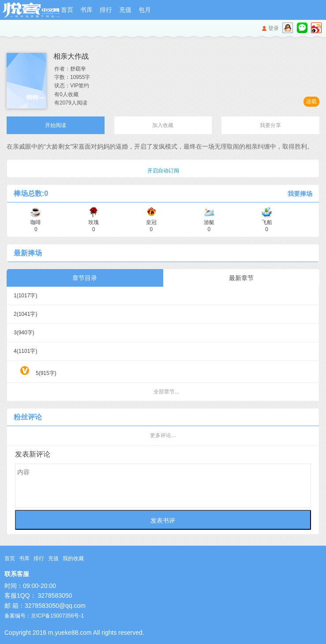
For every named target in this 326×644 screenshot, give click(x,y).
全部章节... (166, 392)
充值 (125, 10)
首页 (67, 10)
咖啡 (36, 223)
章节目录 (85, 278)
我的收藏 (73, 558)
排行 (106, 10)
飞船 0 (267, 223)
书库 (86, 10)
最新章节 (241, 278)
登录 (274, 28)
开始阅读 (56, 125)
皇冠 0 (151, 223)
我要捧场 (300, 194)
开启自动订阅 (163, 171)
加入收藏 (163, 125)
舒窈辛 (78, 69)
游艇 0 (209, 223)
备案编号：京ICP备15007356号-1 (44, 616)
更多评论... (163, 435)
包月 (145, 10)
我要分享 (270, 125)
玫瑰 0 (94, 223)
